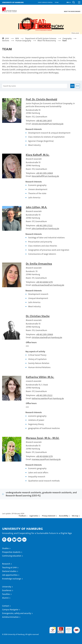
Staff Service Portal (45, 2)
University (7, 587)
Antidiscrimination (10, 617)
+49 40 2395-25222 (44, 395)
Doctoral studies (9, 571)
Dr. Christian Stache (38, 316)
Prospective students (11, 552)
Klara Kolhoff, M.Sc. (38, 155)
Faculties (6, 594)
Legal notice (34, 516)
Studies (5, 548)
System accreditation (77, 629)
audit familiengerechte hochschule (53, 630)
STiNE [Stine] (57, 2)
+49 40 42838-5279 (44, 282)
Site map (75, 516)
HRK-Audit (67, 629)
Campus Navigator (10, 610)
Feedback (22, 516)
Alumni (5, 598)
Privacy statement (49, 516)
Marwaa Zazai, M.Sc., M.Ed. (43, 438)
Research (6, 564)
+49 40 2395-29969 (44, 334)
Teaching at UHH (9, 568)
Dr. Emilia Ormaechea (39, 264)
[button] (68, 2)
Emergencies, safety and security (17, 613)
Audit (59, 628)
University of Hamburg (13, 2)
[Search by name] (35, 86)
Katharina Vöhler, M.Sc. (40, 377)
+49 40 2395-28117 (44, 121)
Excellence (7, 590)
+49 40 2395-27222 (44, 226)
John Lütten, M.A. (36, 207)
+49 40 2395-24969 (44, 173)
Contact (6, 606)
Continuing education (12, 556)
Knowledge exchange (12, 579)
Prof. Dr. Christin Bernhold (41, 99)
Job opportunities (10, 575)
